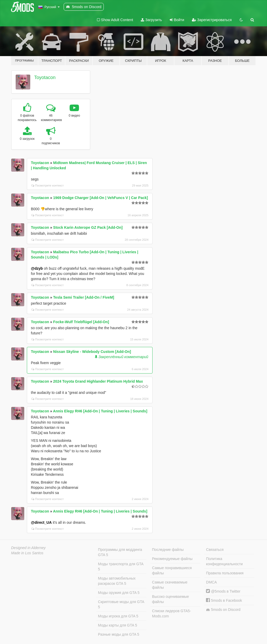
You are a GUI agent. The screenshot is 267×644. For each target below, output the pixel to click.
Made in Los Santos (27, 553)
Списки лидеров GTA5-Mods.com (171, 613)
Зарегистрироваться (212, 20)
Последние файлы (168, 550)
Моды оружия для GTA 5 (119, 593)
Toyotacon (45, 77)
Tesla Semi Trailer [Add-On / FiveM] (84, 297)
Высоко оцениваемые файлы (171, 599)
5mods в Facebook (224, 600)
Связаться (215, 550)
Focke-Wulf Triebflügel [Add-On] (81, 322)
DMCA (211, 582)
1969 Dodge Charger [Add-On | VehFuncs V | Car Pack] (101, 198)
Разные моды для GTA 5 (119, 634)
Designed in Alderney (29, 548)
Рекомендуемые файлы (172, 559)
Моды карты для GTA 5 (118, 625)
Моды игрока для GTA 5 (118, 616)
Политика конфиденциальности (224, 561)
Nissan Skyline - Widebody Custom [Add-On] (92, 352)
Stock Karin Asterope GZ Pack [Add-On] (88, 227)
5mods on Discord (223, 610)
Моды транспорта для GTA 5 (121, 567)
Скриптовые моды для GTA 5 (121, 604)
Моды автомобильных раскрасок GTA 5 (117, 581)
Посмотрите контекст (48, 185)
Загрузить (151, 20)
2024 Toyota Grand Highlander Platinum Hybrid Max (98, 381)
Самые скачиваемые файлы (170, 585)
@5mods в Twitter (223, 591)
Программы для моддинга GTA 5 (120, 552)
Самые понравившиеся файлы (172, 570)
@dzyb (37, 268)
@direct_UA (41, 522)
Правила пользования (225, 573)
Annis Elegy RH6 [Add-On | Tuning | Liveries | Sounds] (100, 411)
